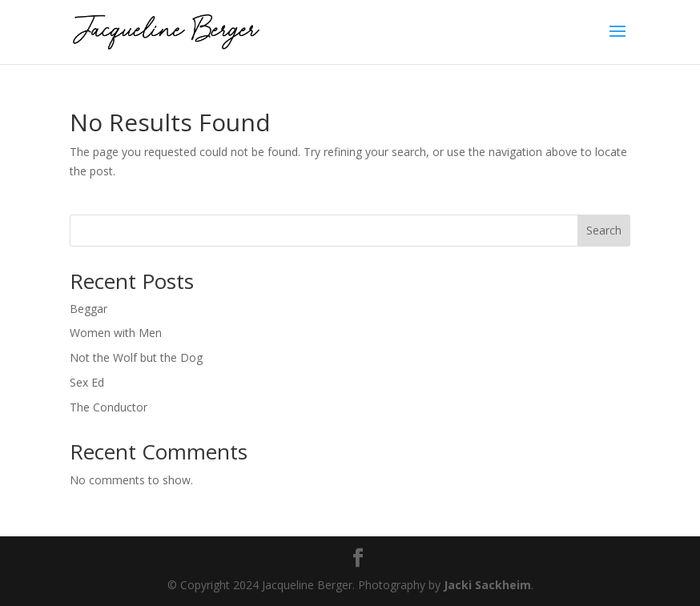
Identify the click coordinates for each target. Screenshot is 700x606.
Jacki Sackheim (487, 585)
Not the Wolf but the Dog (136, 357)
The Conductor (109, 407)
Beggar (89, 309)
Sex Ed (87, 382)
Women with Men (116, 333)
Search (604, 230)
